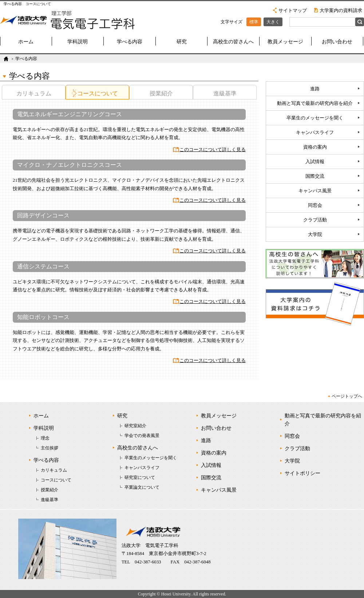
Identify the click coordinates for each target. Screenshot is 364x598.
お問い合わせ (337, 42)
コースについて (98, 93)
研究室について (140, 477)
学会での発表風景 (142, 436)
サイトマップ (293, 10)
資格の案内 (315, 147)
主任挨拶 (50, 448)
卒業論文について (142, 487)
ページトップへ (347, 396)
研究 (182, 42)
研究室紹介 (135, 426)
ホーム (26, 42)
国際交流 (315, 176)
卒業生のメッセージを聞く (315, 118)
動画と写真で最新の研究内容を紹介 (315, 103)
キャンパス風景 (315, 191)
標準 (254, 22)
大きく (273, 22)
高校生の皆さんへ (233, 42)
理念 (45, 438)
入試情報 (315, 162)
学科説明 (78, 42)
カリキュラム (34, 93)
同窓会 (315, 205)
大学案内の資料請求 (341, 10)
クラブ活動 (315, 220)
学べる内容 (130, 42)
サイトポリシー (302, 473)
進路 (315, 89)
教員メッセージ (285, 42)
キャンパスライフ (315, 133)
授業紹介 (161, 93)
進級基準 (225, 93)
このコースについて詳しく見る (213, 150)
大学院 (315, 235)
